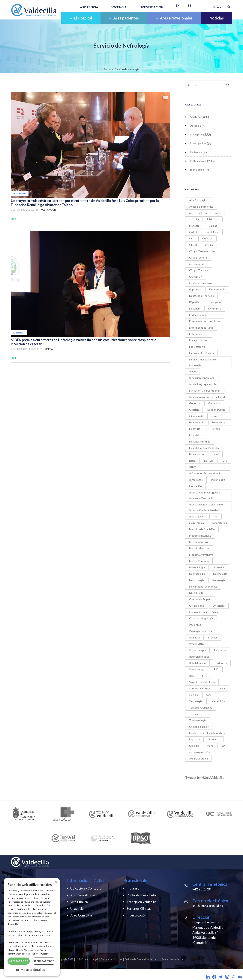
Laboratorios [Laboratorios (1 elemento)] (219, 523)
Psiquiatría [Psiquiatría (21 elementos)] (220, 650)
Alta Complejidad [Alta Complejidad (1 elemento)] (199, 200)
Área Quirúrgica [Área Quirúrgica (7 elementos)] (198, 758)
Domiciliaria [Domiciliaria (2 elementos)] (215, 308)
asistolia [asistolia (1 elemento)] (194, 219)
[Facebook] (214, 977)
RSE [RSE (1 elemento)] (192, 676)
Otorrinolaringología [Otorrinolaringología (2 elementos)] (201, 618)
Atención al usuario (84, 895)
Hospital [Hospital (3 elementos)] (194, 435)
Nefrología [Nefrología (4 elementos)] (219, 567)
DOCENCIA (118, 7)
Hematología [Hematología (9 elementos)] (197, 422)
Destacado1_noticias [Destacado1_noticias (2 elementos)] (201, 296)
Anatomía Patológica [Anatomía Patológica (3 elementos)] (201, 207)
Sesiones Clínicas (139, 908)
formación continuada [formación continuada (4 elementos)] (202, 378)
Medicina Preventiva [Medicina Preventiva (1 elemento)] (201, 555)
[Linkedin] (208, 977)
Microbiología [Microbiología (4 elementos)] (197, 567)
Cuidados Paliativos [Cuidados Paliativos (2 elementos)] (201, 283)
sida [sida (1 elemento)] (222, 688)
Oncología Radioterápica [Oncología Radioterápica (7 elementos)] (204, 612)
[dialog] (32, 927)
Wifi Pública (79, 902)
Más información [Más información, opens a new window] (40, 954)
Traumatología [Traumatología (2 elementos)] (198, 720)
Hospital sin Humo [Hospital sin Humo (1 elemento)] (200, 441)
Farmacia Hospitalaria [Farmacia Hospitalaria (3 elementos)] (201, 353)
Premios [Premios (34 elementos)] (213, 637)
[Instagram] (227, 977)
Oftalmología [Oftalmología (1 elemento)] (197, 606)
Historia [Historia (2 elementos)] (215, 429)
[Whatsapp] (233, 977)
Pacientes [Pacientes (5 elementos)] (195, 625)
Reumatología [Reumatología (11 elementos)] (197, 669)
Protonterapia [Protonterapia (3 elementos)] (197, 650)
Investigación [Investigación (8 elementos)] (197, 516)
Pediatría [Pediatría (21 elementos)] (194, 637)
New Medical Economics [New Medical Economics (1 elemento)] (203, 586)
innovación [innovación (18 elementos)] (195, 486)
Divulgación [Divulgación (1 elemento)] (215, 302)
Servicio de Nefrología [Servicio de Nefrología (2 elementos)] (202, 682)
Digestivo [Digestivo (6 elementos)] (195, 302)
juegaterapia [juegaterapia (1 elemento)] (196, 523)
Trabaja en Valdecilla (141, 902)
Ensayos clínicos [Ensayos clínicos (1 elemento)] (199, 340)
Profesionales (198, 161)
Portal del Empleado (141, 895)
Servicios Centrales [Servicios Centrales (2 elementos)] (201, 688)
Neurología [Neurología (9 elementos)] (219, 580)
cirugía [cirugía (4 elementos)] (209, 245)
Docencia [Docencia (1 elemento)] (195, 308)
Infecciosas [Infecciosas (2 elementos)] (196, 480)
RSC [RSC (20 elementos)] (216, 669)
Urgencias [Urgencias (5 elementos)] (214, 739)
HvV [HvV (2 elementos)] (216, 454)
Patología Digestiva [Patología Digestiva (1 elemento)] (201, 631)
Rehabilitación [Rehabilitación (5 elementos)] (197, 663)
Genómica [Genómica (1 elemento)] (214, 403)
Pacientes (196, 152)
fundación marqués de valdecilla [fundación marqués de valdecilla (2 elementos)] (208, 397)
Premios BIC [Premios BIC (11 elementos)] (196, 644)
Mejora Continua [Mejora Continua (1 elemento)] (199, 561)
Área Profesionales (174, 18)
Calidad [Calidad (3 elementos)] (213, 226)
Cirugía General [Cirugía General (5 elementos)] (198, 258)
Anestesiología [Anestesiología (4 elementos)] (198, 213)
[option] (24, 814)
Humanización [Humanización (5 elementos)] (197, 454)
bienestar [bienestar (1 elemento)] (195, 226)
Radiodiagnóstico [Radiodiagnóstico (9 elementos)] (199, 657)
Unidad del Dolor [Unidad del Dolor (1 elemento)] (199, 727)
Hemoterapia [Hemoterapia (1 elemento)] (220, 422)
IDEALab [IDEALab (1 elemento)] (208, 461)
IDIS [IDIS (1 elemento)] (224, 461)
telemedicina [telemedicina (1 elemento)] (218, 701)
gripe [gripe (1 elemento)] (214, 416)
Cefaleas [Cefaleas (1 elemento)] (207, 238)
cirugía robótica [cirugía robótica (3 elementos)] (198, 264)
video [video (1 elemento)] (210, 746)
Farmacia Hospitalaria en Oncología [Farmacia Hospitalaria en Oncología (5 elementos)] (203, 362)
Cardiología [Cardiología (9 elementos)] (212, 232)
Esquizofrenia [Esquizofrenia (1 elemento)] (197, 347)
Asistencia (196, 117)
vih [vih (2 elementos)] (223, 746)
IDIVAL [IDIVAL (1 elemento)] (193, 467)
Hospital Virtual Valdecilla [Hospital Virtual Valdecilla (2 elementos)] (204, 448)
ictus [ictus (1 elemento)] (192, 461)
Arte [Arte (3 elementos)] (218, 213)
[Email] (240, 977)
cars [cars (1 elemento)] (192, 238)
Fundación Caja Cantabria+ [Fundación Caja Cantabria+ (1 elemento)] (205, 391)
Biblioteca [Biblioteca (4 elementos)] (213, 219)
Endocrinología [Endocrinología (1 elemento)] (198, 315)
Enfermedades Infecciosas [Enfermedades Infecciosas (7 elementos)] (205, 321)
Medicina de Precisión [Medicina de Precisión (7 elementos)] (202, 529)
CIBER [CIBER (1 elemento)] (193, 245)
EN (178, 5)
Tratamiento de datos (174, 959)
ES (189, 5)
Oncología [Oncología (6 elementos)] (219, 606)
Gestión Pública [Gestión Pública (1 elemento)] (216, 410)
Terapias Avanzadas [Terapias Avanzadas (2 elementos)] (201, 708)
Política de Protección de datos (142, 959)
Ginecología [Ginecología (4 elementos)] (196, 416)
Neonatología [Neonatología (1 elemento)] (197, 574)
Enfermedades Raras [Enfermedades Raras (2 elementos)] (201, 328)
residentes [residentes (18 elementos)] (220, 663)
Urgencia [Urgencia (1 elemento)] (194, 739)
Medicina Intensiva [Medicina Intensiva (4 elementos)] (200, 536)
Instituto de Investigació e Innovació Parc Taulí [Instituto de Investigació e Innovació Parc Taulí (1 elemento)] (205, 495)
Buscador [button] (222, 7)
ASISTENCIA (89, 7)
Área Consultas (81, 915)
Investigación (198, 143)
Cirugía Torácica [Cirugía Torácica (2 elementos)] (199, 270)
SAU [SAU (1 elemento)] (205, 676)
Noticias (217, 18)
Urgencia (77, 908)
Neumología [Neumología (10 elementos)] (220, 574)
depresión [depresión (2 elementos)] (195, 289)
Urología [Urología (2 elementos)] (194, 746)
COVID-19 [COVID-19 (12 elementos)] (196, 277)
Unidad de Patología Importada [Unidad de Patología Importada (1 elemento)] (207, 733)
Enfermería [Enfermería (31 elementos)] (196, 334)
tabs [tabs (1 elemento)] (209, 695)
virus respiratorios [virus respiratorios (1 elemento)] (200, 752)
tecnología (196, 170)
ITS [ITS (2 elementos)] (216, 516)
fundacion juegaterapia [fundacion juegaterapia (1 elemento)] (203, 384)
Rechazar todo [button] (44, 961)
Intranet (133, 888)
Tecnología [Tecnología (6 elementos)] (196, 701)
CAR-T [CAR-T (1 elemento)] (193, 232)
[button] (32, 970)
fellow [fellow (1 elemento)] (193, 371)
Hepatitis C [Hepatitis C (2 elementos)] (196, 429)
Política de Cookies (112, 959)
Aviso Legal (91, 959)
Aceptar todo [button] (19, 961)
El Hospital (81, 18)
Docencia (195, 126)
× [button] (56, 882)
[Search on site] (209, 85)
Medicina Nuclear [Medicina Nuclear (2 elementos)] (199, 548)
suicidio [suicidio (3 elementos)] (194, 695)
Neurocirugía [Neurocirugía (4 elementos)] (197, 580)
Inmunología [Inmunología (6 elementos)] (218, 480)
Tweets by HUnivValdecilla (205, 777)
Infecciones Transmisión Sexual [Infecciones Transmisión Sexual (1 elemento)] (208, 473)
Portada (108, 69)
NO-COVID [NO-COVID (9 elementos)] (196, 593)
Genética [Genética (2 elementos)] (195, 403)
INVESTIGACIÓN (151, 7)
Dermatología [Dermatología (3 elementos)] (217, 289)
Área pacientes (124, 18)
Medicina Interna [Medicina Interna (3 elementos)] (199, 542)
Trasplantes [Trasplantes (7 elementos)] (196, 714)
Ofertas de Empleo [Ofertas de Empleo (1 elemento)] (200, 599)
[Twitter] (221, 977)
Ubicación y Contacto (86, 888)
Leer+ (14, 219)
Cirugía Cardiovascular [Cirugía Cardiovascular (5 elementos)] (202, 251)
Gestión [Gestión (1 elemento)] (194, 410)
